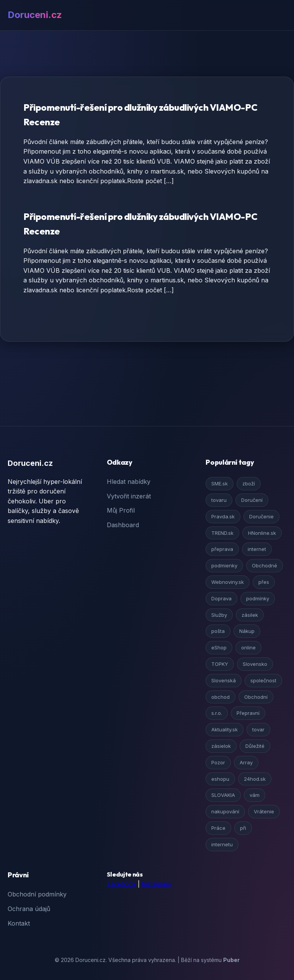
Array (246, 762)
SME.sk (220, 483)
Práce (218, 828)
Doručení (252, 500)
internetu (222, 844)
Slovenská (224, 680)
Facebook (121, 884)
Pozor (218, 762)
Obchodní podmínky (37, 894)
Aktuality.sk (225, 729)
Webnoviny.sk (228, 582)
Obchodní (256, 697)
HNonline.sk (262, 533)
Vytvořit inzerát (129, 496)
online (248, 647)
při (243, 828)
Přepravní (248, 713)
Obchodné (265, 565)
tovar (258, 729)
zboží (249, 483)
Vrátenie (264, 811)
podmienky (224, 565)
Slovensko (255, 664)
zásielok (221, 746)
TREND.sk (222, 533)
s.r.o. (217, 713)
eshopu (220, 779)
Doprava (221, 598)
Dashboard (123, 525)
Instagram (156, 884)
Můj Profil (121, 510)
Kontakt (19, 923)
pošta (218, 631)
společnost (263, 680)
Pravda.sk (223, 516)
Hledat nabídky (129, 482)
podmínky (258, 598)
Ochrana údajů (29, 909)
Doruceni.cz (35, 15)
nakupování (225, 811)
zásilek (250, 615)
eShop (219, 647)
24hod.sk (255, 779)
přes (264, 582)
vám (255, 795)
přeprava (222, 549)
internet (257, 549)
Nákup (247, 631)
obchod (220, 697)
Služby (219, 615)
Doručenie (261, 516)
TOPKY (220, 664)
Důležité (255, 746)
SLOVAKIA (223, 795)
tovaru (219, 500)
